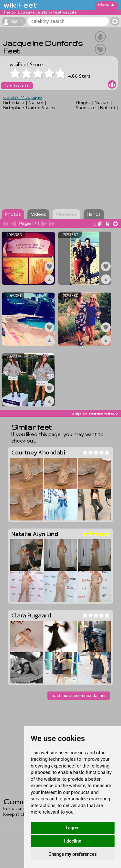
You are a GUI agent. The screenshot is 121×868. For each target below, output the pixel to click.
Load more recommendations (79, 696)
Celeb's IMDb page (23, 97)
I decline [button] (72, 841)
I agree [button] (72, 828)
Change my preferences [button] (72, 854)
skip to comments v (95, 414)
